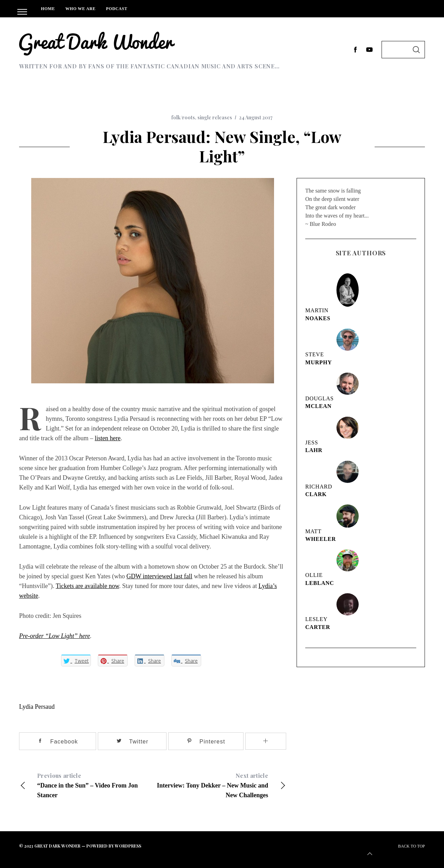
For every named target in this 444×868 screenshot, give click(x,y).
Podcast (117, 9)
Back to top (395, 851)
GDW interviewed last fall (159, 576)
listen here (108, 438)
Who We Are (80, 9)
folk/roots (183, 117)
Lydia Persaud (37, 707)
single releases (215, 117)
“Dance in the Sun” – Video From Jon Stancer (86, 785)
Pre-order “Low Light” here (55, 636)
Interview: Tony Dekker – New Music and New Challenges (219, 785)
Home (48, 9)
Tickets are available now (88, 586)
